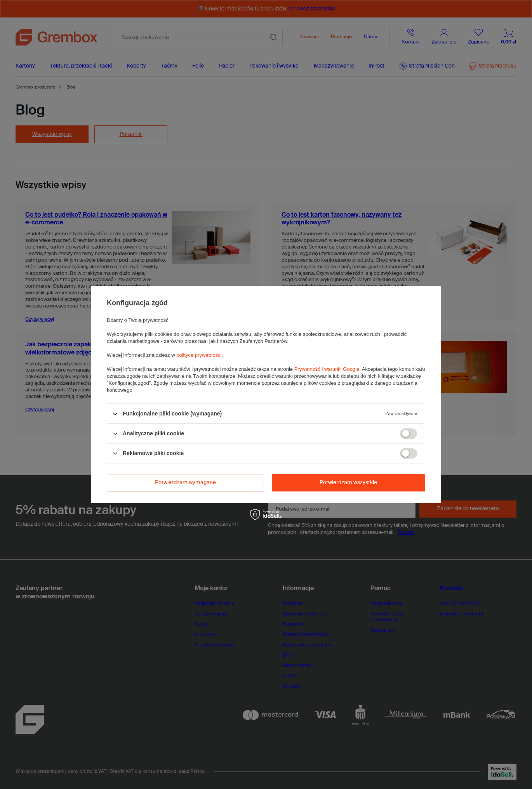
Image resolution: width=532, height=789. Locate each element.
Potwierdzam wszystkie (348, 483)
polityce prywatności (199, 355)
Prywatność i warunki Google (327, 369)
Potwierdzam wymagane (185, 483)
